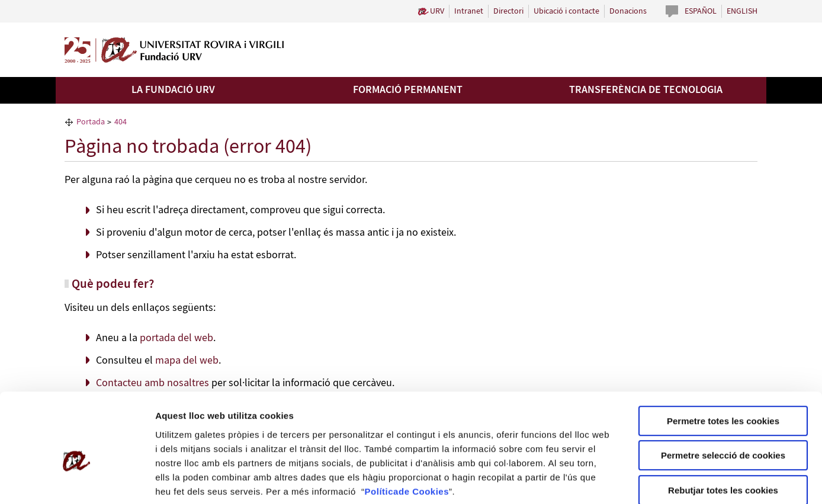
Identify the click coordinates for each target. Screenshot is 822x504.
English (742, 11)
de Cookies (424, 430)
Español (701, 11)
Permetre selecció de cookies (723, 394)
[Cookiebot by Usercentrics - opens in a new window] (77, 481)
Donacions (628, 11)
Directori (508, 11)
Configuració (663, 481)
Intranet (469, 11)
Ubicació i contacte (566, 11)
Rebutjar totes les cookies (723, 428)
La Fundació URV (173, 90)
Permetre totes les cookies (723, 359)
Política (382, 430)
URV (437, 11)
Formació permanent (408, 90)
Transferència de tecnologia (646, 90)
